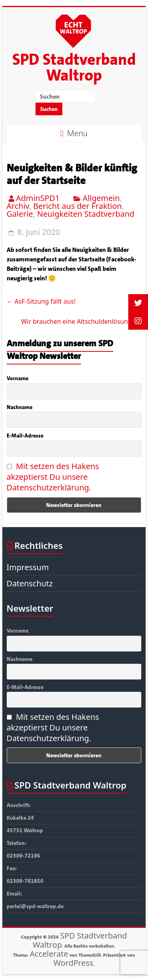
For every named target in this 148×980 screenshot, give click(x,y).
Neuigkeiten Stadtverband (86, 214)
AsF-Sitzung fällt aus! (41, 301)
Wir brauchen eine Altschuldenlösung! (81, 321)
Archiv (18, 206)
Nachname (20, 407)
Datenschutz (30, 583)
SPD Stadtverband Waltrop (74, 68)
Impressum (28, 567)
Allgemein (101, 198)
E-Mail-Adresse (25, 436)
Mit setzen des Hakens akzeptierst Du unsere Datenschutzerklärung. (53, 477)
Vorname (18, 378)
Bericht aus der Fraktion (77, 206)
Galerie (20, 214)
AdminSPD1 (38, 198)
